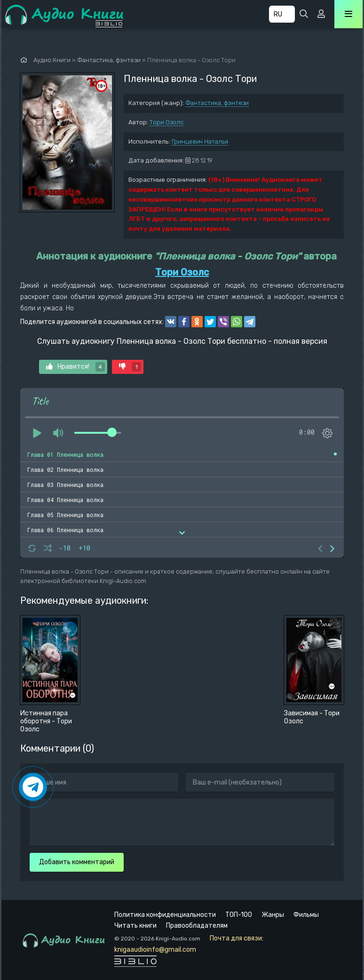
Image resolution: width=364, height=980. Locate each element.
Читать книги (135, 926)
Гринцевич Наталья (200, 142)
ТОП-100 (239, 915)
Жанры (273, 915)
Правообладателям (197, 926)
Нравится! (75, 367)
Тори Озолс (166, 122)
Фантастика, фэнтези (217, 103)
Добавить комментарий (77, 862)
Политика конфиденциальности (165, 915)
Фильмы (306, 915)
